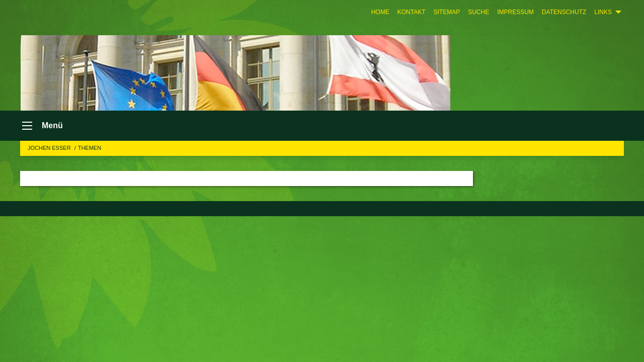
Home (380, 12)
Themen (90, 148)
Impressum (515, 12)
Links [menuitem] (603, 12)
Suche (478, 12)
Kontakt (412, 12)
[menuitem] (380, 12)
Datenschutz (564, 12)
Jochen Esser (50, 148)
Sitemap (447, 12)
